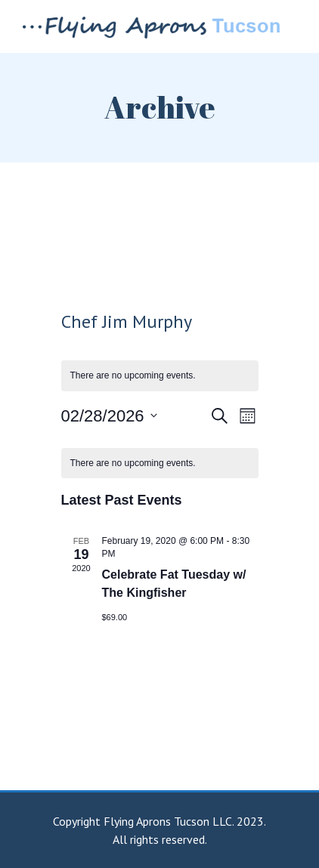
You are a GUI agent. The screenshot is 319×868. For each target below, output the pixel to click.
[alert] (160, 463)
